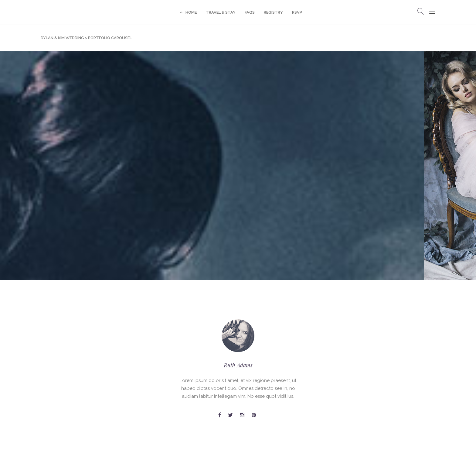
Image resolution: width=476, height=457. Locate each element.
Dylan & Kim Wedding (62, 38)
